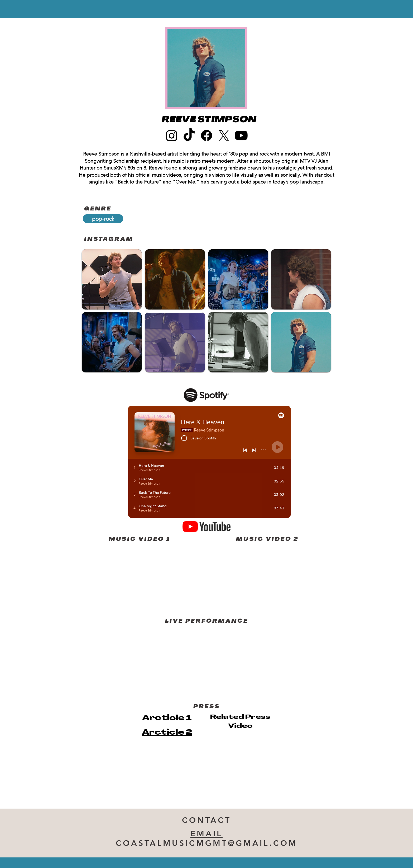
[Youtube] (241, 135)
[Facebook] (206, 135)
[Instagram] (172, 135)
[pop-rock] (103, 219)
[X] (224, 135)
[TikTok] (189, 135)
